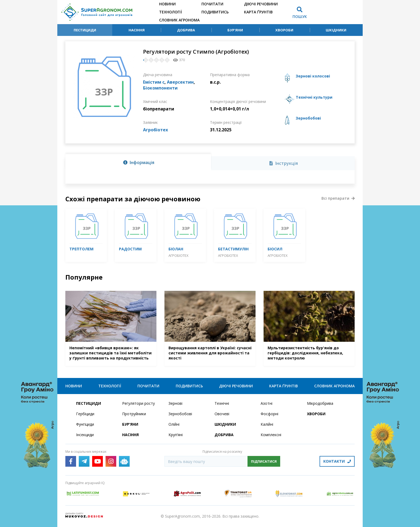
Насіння (137, 30)
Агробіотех (155, 130)
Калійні (267, 424)
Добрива (186, 30)
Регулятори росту (138, 403)
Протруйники (134, 414)
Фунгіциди (85, 424)
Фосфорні (269, 414)
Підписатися (264, 461)
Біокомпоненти (160, 88)
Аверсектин (180, 82)
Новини (167, 4)
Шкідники (336, 30)
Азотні (267, 403)
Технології (170, 12)
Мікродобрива (320, 403)
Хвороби (284, 30)
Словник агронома (179, 20)
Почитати (212, 4)
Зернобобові (180, 414)
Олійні (174, 424)
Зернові (175, 403)
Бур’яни (235, 30)
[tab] (138, 162)
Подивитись (215, 12)
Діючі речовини (261, 4)
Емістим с (154, 82)
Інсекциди (85, 435)
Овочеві (222, 414)
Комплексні (271, 435)
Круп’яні (176, 435)
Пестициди (85, 30)
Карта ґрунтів (258, 12)
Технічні (222, 403)
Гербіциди (85, 414)
